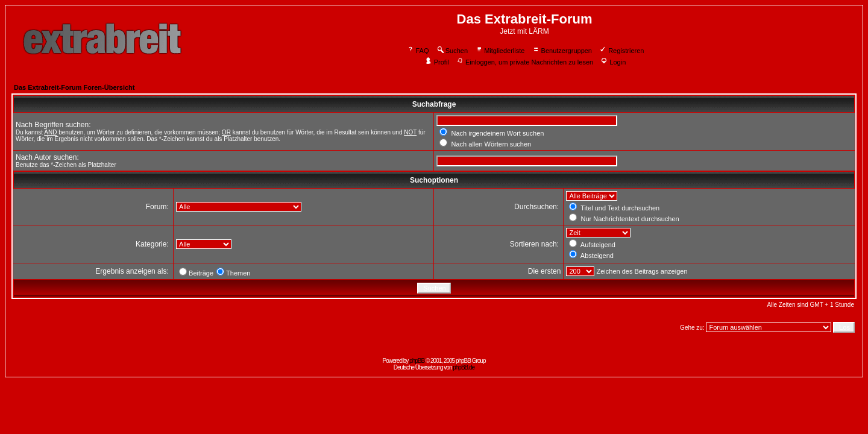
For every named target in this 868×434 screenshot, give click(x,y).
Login (613, 62)
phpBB (417, 361)
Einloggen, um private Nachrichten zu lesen (525, 62)
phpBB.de (464, 367)
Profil (437, 62)
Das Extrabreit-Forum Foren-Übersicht (74, 87)
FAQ (418, 51)
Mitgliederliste (500, 51)
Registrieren (621, 51)
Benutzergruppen (562, 51)
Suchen (452, 51)
